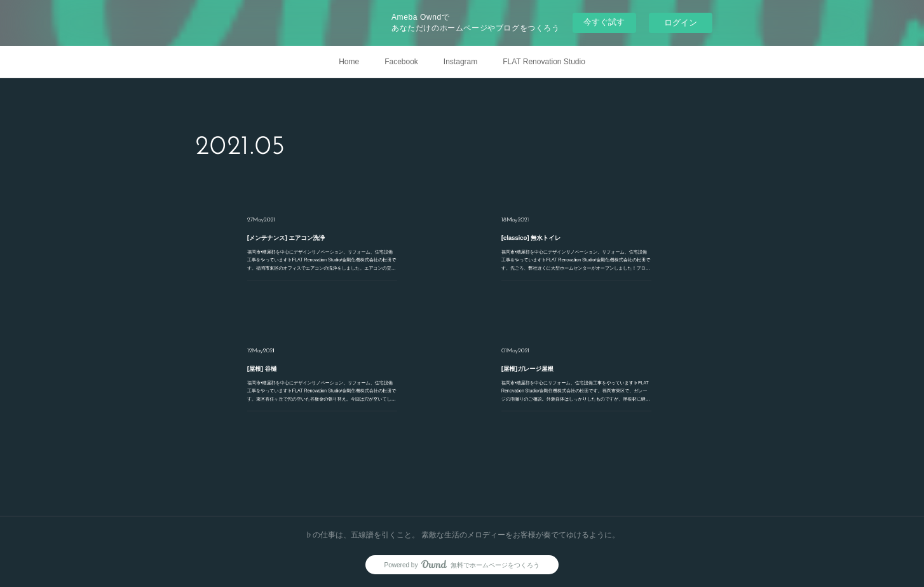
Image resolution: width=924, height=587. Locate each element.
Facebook (401, 62)
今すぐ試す (604, 22)
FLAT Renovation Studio (544, 62)
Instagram (460, 62)
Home (349, 62)
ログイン (681, 23)
